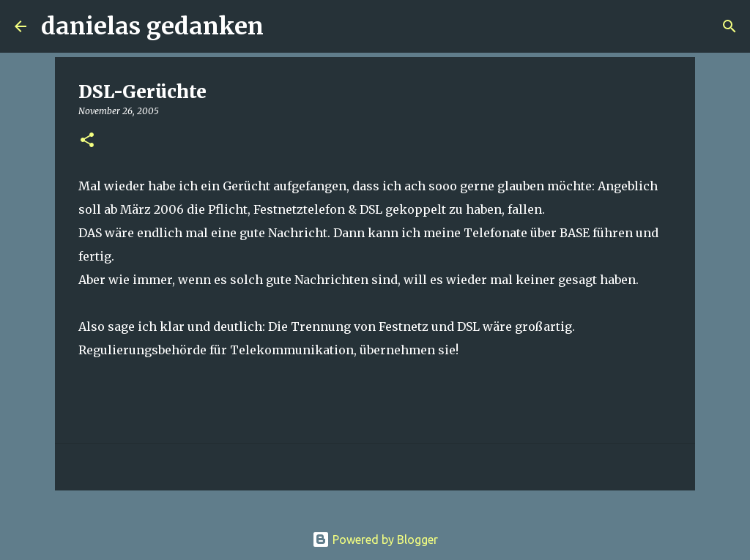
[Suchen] (284, 26)
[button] (87, 141)
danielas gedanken (152, 26)
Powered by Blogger (375, 540)
